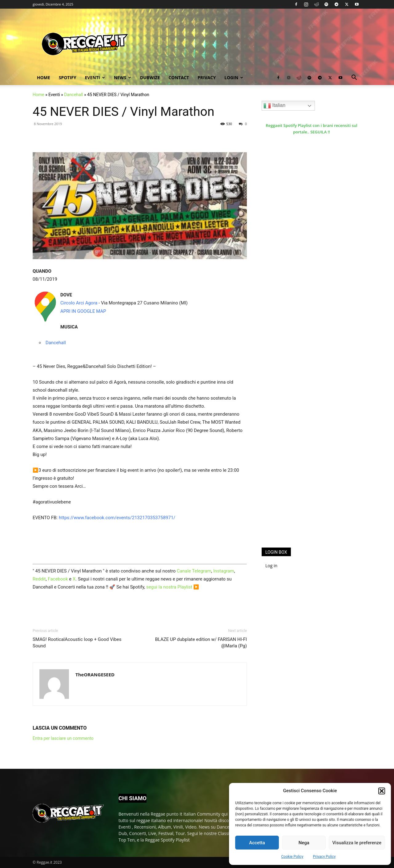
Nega (304, 843)
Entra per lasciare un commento (63, 738)
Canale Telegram (194, 571)
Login (234, 77)
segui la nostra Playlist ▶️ (173, 587)
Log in (271, 566)
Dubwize (150, 77)
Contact (179, 77)
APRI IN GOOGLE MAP (83, 311)
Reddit (39, 579)
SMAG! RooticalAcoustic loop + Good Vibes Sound (77, 643)
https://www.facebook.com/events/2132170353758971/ (117, 518)
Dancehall (73, 95)
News (123, 77)
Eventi (95, 77)
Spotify (68, 77)
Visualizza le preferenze (357, 843)
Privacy (207, 77)
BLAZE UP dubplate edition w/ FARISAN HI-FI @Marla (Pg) (201, 643)
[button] (382, 791)
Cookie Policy (292, 857)
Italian (274, 106)
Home (44, 77)
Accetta (257, 843)
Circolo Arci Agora (79, 303)
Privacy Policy (324, 857)
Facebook (58, 579)
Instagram (224, 571)
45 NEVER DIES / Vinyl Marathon (123, 112)
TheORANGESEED (95, 674)
